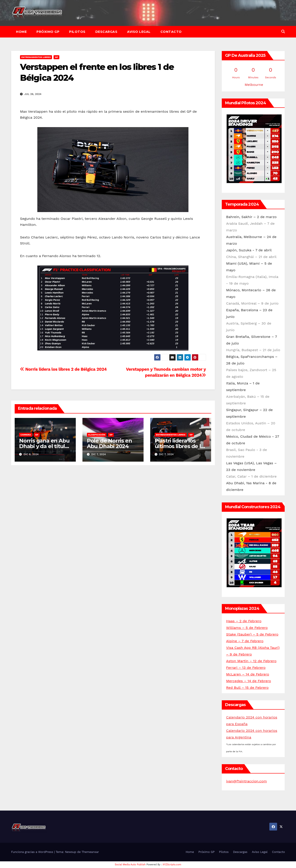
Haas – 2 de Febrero (244, 621)
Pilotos (77, 32)
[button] (283, 32)
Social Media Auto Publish (130, 865)
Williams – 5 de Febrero (247, 628)
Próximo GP (48, 32)
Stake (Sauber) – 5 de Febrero (252, 634)
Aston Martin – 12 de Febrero (251, 661)
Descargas (106, 32)
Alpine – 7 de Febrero (245, 641)
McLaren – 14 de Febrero (248, 674)
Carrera (26, 435)
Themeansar (90, 852)
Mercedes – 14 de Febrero (249, 681)
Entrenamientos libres (36, 57)
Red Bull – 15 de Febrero (247, 688)
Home (21, 32)
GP (56, 57)
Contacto (171, 32)
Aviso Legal (139, 32)
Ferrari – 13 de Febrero (246, 668)
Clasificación (97, 435)
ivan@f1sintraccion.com (247, 781)
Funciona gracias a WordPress (33, 852)
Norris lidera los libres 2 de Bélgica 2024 (63, 369)
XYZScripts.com (172, 865)
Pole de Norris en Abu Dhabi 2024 (109, 443)
